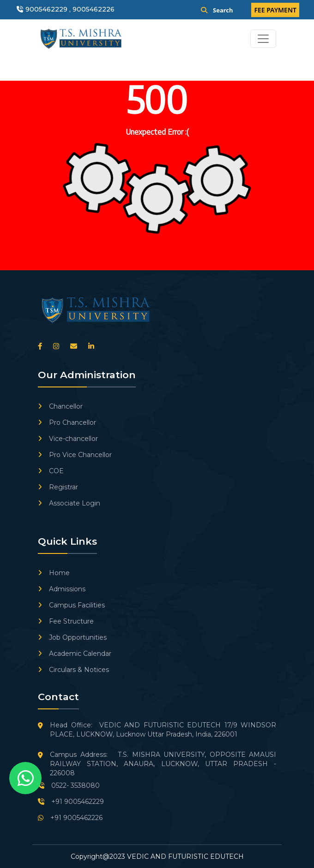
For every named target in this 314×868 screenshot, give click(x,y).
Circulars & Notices (73, 670)
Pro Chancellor (67, 422)
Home (54, 573)
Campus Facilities (71, 605)
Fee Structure (66, 621)
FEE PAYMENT (275, 10)
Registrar (58, 487)
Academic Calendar (75, 654)
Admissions (62, 589)
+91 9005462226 (70, 818)
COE (51, 471)
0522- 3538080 (69, 785)
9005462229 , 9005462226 (70, 9)
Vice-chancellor (68, 439)
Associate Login (69, 503)
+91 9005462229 (71, 802)
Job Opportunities (72, 637)
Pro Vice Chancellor (75, 455)
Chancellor (60, 406)
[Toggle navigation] (263, 39)
